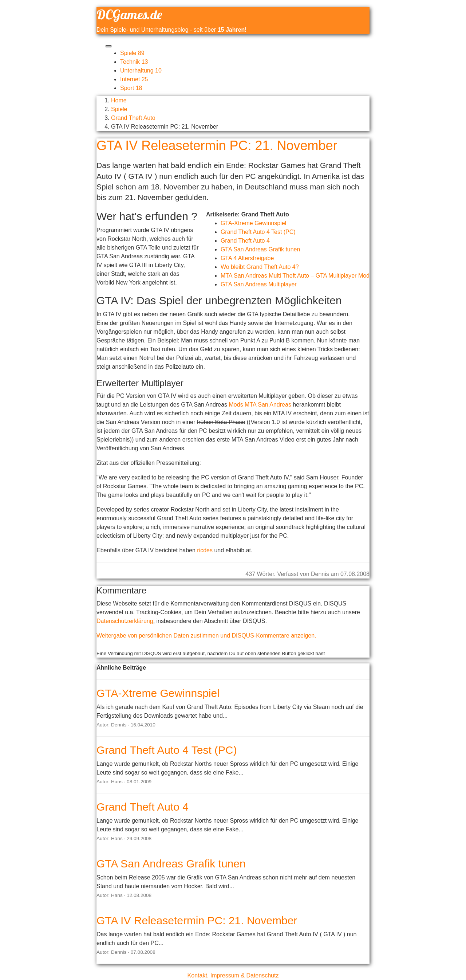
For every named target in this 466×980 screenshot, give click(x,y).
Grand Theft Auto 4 (245, 241)
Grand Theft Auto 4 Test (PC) (258, 232)
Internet (134, 79)
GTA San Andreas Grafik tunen (260, 249)
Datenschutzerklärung (125, 621)
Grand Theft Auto (133, 118)
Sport (131, 88)
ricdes (205, 550)
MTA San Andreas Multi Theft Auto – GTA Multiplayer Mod (295, 276)
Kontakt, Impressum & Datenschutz (233, 975)
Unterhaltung (141, 70)
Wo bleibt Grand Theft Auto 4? (260, 267)
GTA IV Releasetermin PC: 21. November (197, 920)
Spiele (132, 53)
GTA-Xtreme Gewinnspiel (253, 223)
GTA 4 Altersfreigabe (247, 258)
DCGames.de (129, 14)
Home (119, 100)
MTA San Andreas (268, 405)
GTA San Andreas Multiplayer (259, 284)
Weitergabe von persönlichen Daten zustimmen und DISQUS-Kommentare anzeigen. (206, 636)
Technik (134, 62)
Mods (236, 405)
